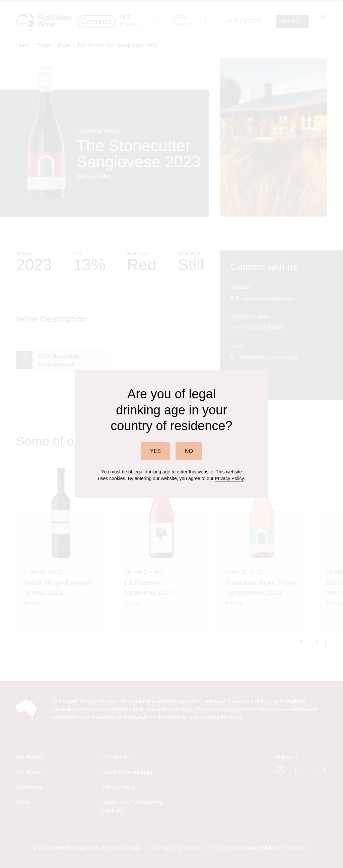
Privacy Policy (229, 478)
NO (189, 451)
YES (155, 451)
